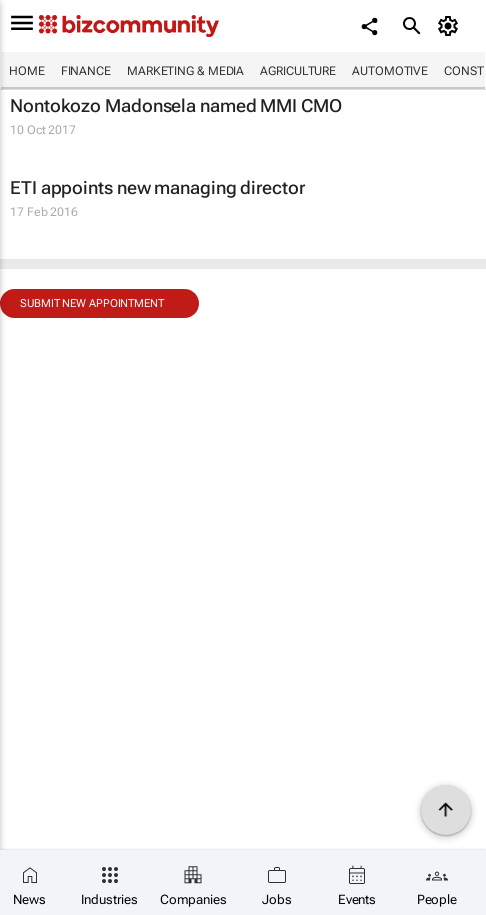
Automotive (390, 71)
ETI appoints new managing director (157, 187)
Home (27, 71)
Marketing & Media (185, 71)
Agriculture (298, 71)
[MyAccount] (451, 26)
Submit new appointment (92, 303)
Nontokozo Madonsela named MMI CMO (176, 105)
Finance (86, 71)
